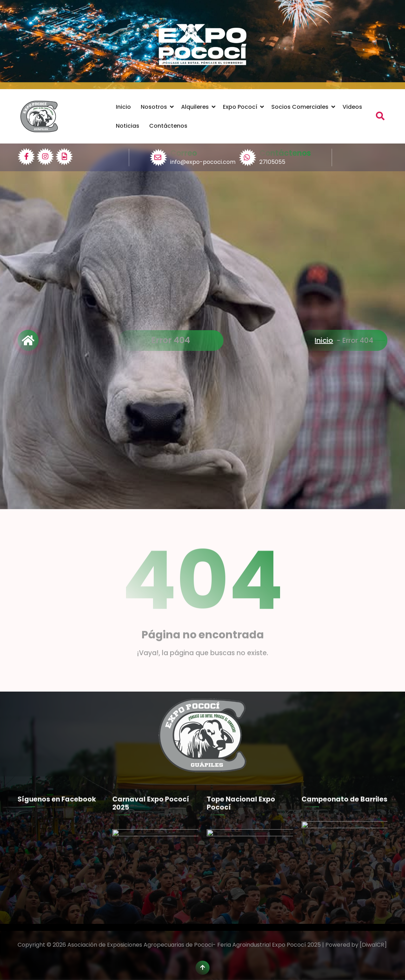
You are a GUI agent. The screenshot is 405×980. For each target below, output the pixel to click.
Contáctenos (168, 126)
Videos (352, 107)
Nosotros (154, 107)
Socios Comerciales (300, 107)
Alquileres (195, 107)
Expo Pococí (240, 107)
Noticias (128, 126)
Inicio (123, 107)
